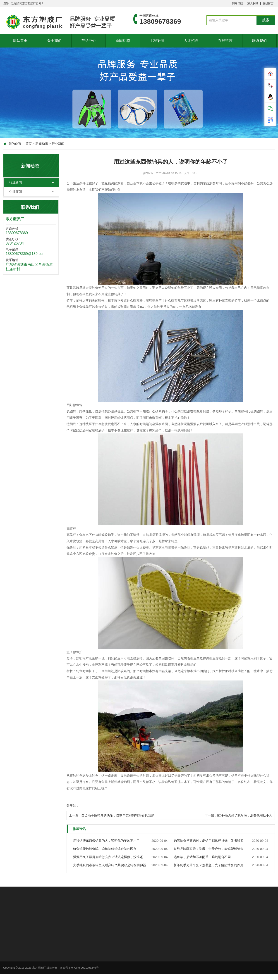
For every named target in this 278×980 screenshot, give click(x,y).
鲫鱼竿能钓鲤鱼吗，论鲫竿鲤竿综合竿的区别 (105, 849)
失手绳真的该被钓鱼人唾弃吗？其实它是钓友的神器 (110, 865)
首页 (29, 144)
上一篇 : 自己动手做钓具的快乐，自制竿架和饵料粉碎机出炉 (112, 815)
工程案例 (157, 41)
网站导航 (237, 3)
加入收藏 (253, 3)
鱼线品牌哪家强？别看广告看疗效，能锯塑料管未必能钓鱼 (211, 849)
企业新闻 (16, 192)
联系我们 (259, 41)
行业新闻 (58, 144)
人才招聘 (191, 41)
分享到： (73, 805)
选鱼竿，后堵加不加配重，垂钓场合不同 (202, 857)
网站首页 (20, 41)
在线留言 (268, 3)
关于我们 (54, 41)
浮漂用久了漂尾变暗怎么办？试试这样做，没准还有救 (111, 857)
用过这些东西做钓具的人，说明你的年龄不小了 (106, 841)
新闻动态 (123, 41)
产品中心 (89, 41)
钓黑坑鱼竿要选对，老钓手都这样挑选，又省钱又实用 (211, 841)
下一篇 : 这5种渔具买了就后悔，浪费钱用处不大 (238, 815)
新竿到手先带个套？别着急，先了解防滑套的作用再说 (211, 865)
